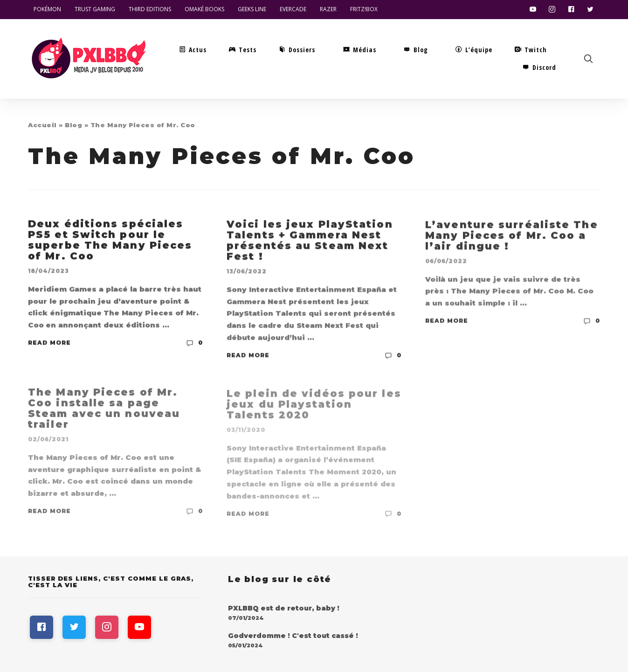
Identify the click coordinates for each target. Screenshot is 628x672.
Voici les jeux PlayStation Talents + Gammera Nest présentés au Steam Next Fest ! (310, 241)
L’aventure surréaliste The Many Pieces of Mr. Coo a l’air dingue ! (512, 237)
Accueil (42, 125)
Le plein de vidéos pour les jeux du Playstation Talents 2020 (314, 407)
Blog (73, 125)
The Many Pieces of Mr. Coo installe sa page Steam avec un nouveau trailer (104, 411)
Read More (49, 343)
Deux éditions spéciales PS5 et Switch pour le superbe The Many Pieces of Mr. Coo (110, 240)
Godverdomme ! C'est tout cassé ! (293, 636)
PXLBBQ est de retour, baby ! (284, 608)
